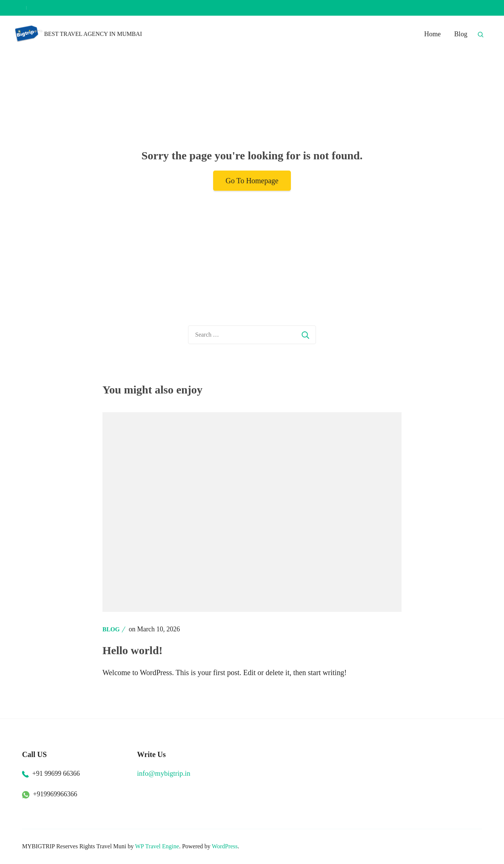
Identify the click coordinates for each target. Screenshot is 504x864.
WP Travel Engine (157, 846)
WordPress (225, 846)
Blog (461, 34)
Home (433, 34)
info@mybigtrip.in (164, 773)
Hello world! (133, 650)
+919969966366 (55, 794)
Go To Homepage (252, 181)
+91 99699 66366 (56, 773)
